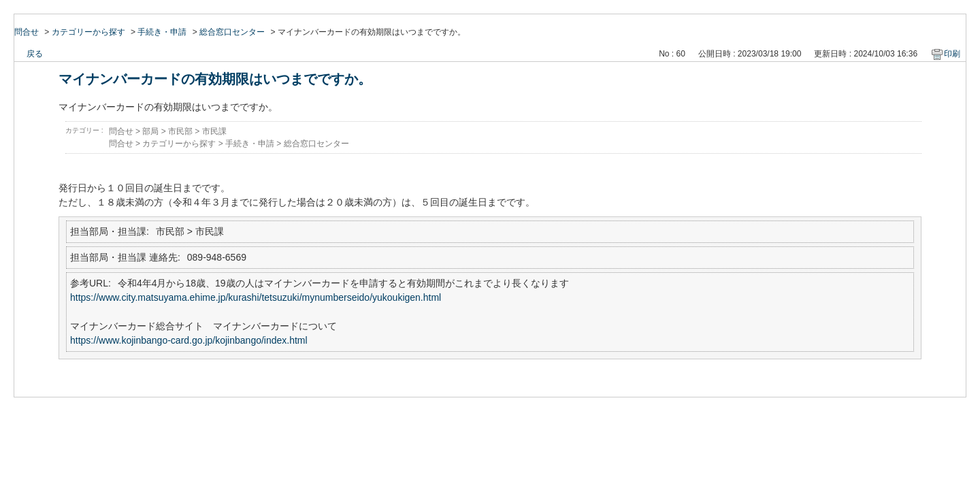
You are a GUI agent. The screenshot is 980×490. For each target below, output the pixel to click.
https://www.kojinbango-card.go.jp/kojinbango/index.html (189, 340)
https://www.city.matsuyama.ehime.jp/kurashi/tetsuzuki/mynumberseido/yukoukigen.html (256, 297)
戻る (35, 54)
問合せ (27, 32)
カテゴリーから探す (88, 32)
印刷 (952, 54)
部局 (150, 131)
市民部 (180, 131)
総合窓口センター (232, 32)
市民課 (214, 131)
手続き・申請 (162, 32)
